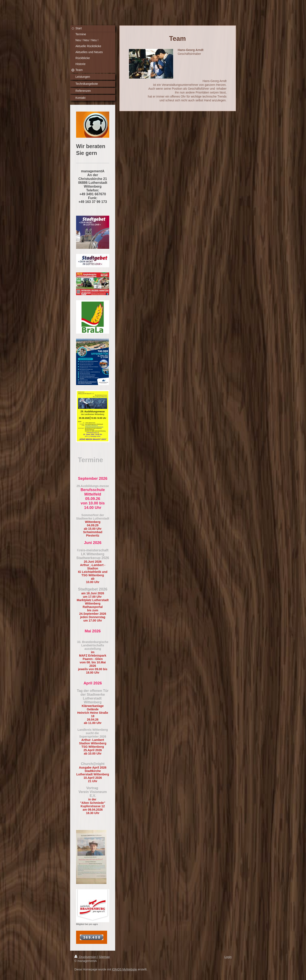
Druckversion (86, 957)
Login (228, 957)
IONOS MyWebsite (125, 969)
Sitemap (104, 957)
